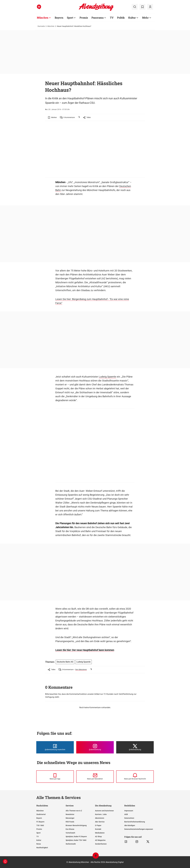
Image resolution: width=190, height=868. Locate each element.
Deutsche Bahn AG (65, 662)
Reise (39, 844)
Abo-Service (100, 822)
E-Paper (98, 825)
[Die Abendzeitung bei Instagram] (95, 747)
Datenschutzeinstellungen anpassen (139, 829)
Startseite (41, 26)
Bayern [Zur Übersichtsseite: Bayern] (59, 18)
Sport (38, 833)
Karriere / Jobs (101, 814)
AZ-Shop (98, 836)
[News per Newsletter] (95, 777)
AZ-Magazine (100, 840)
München (51, 26)
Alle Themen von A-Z (74, 811)
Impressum (129, 811)
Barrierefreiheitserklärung (135, 822)
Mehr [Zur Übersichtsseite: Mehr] (145, 18)
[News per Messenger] (55, 777)
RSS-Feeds (70, 822)
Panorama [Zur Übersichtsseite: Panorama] (98, 18)
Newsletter (70, 814)
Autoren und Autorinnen (104, 811)
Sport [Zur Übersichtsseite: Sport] (70, 18)
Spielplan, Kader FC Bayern (76, 836)
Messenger (70, 818)
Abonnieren (100, 818)
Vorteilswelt (70, 833)
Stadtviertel (41, 814)
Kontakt (98, 829)
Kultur (39, 840)
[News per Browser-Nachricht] (135, 777)
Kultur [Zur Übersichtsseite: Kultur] (132, 18)
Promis (39, 829)
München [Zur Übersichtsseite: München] (43, 18)
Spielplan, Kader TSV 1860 (76, 840)
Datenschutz (129, 818)
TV (38, 836)
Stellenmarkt (71, 844)
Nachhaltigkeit (42, 848)
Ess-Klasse (70, 829)
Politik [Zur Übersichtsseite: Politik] (121, 18)
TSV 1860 (40, 825)
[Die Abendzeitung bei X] (135, 747)
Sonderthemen (101, 844)
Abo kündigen (130, 825)
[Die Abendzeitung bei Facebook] (55, 747)
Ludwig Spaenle (107, 377)
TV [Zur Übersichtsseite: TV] (112, 18)
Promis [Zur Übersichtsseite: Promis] (84, 18)
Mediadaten (100, 833)
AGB (126, 814)
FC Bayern (40, 822)
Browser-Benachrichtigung (76, 825)
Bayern (39, 818)
